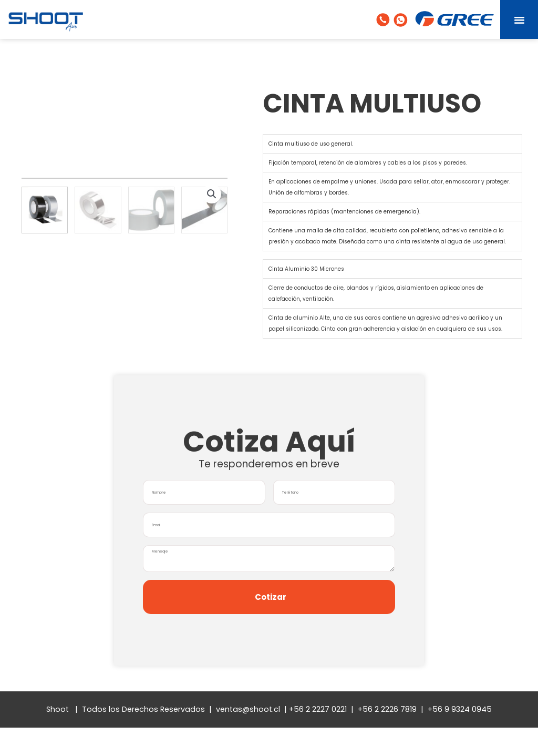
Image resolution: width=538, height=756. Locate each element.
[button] (519, 19)
